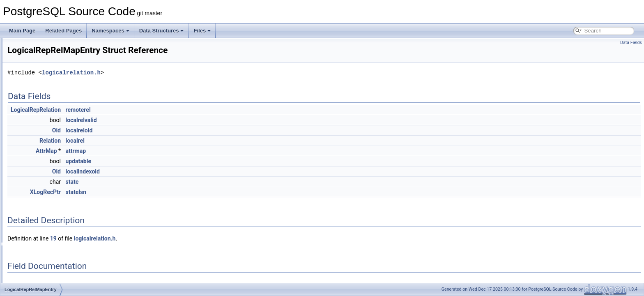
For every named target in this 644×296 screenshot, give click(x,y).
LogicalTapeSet (44, 264)
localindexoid (185, 171)
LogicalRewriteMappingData (58, 228)
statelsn (178, 192)
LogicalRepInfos (45, 128)
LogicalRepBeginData (51, 83)
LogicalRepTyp (43, 210)
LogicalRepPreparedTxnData (59, 146)
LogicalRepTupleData (51, 201)
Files (202, 31)
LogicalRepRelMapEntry (54, 164)
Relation (153, 141)
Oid (159, 130)
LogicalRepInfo (44, 119)
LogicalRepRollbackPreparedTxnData (68, 173)
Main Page (22, 31)
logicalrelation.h (174, 73)
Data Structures (162, 31)
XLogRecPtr (148, 192)
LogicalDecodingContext (54, 65)
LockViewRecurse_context (56, 56)
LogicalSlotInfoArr (47, 246)
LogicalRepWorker (47, 219)
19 (156, 238)
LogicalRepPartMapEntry (54, 137)
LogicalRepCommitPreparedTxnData (67, 101)
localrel (177, 141)
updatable (181, 161)
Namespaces (110, 31)
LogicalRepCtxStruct (49, 110)
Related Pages (63, 31)
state (175, 182)
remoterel (181, 110)
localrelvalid (184, 120)
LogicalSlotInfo (43, 237)
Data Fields (631, 43)
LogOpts (36, 273)
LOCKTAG (39, 47)
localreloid (182, 130)
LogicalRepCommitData (53, 92)
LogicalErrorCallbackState (56, 74)
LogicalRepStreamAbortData (59, 192)
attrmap (178, 151)
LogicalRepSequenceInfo (55, 183)
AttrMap (149, 151)
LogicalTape (40, 255)
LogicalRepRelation (48, 155)
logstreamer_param (48, 282)
